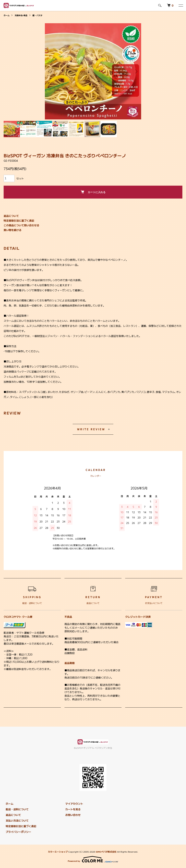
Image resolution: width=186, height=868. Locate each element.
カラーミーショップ (58, 852)
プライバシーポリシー (16, 832)
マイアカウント (72, 804)
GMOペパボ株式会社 (106, 852)
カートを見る (71, 809)
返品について (11, 216)
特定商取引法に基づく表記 (19, 220)
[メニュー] (181, 5)
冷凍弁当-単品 (22, 15)
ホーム (7, 15)
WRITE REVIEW (91, 429)
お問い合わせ (71, 815)
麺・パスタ (40, 15)
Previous (50, 71)
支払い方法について (15, 820)
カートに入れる (93, 192)
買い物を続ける (13, 230)
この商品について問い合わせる (21, 225)
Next (136, 71)
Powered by (93, 859)
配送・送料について (15, 809)
